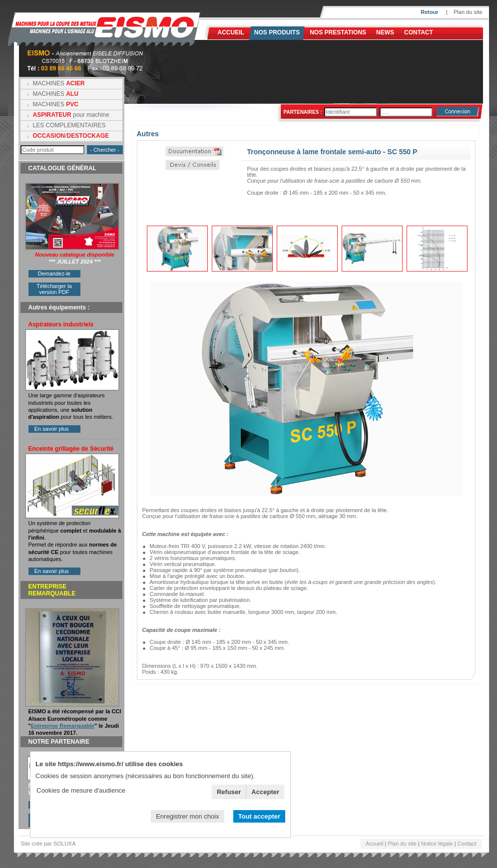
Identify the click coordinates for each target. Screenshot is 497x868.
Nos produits (277, 32)
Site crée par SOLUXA (48, 844)
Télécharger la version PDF (54, 289)
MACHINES (59, 83)
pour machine (71, 115)
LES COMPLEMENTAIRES (69, 125)
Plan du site (468, 12)
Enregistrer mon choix (187, 816)
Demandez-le (54, 274)
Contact (419, 32)
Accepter (265, 792)
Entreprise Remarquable (63, 726)
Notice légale (437, 844)
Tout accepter (259, 816)
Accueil (231, 32)
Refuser (229, 792)
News (385, 32)
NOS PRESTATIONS (338, 32)
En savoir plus (52, 429)
